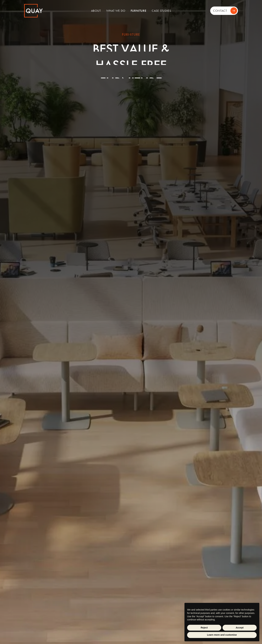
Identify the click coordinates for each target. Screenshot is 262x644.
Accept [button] (240, 628)
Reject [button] (204, 628)
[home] (46, 11)
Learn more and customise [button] (222, 635)
